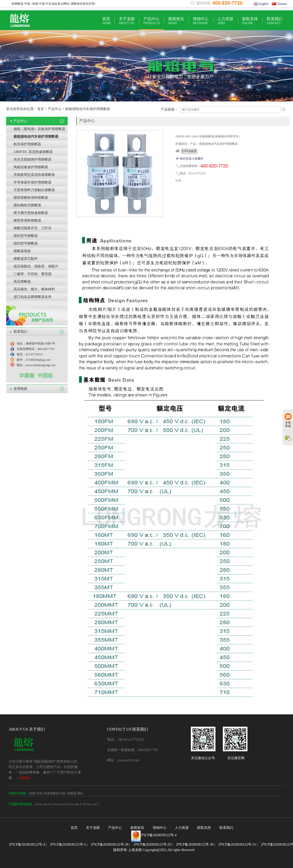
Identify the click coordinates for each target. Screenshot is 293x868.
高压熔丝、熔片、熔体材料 (34, 289)
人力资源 (225, 21)
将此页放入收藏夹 (192, 159)
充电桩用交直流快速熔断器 (34, 175)
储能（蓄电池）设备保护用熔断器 (39, 129)
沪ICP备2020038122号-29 (152, 844)
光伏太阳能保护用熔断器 (33, 159)
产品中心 (152, 21)
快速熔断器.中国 (55, 793)
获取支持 (250, 21)
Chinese (279, 4)
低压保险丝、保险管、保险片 (36, 266)
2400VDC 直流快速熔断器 (33, 152)
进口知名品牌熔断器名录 (33, 297)
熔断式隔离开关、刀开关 (33, 228)
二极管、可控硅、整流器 (33, 274)
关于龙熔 (127, 21)
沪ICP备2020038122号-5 (68, 844)
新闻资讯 (176, 21)
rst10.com (59, 804)
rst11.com (73, 804)
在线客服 (288, 420)
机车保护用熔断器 (27, 144)
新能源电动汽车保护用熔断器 (36, 137)
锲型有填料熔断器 (27, 221)
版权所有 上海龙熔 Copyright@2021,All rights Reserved (154, 850)
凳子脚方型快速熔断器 (31, 213)
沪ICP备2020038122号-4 (158, 835)
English (261, 4)
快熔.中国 (36, 793)
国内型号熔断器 (26, 243)
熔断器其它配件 (26, 259)
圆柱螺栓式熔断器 (27, 205)
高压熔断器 (22, 282)
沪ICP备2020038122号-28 (110, 844)
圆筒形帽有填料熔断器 (31, 198)
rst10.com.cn (43, 804)
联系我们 (275, 21)
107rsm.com (89, 804)
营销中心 (201, 21)
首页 (107, 21)
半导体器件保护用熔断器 (33, 182)
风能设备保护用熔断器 (31, 167)
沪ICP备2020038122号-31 (237, 844)
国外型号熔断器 (26, 236)
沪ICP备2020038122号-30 (195, 844)
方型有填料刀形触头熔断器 (34, 190)
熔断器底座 (22, 251)
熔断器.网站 (75, 793)
